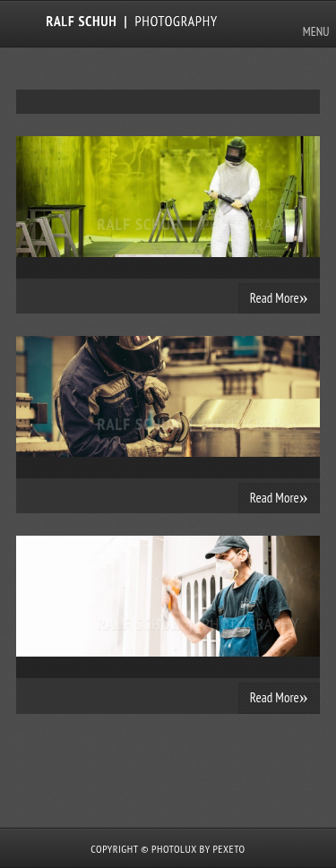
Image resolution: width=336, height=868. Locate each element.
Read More (279, 297)
